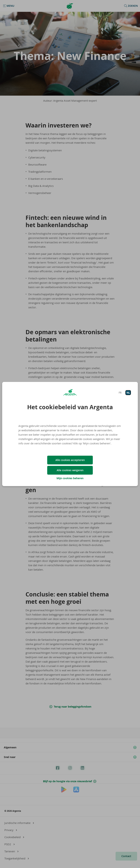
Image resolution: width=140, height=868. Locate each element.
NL (128, 393)
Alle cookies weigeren (70, 470)
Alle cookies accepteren (70, 460)
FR (120, 393)
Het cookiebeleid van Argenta (70, 407)
